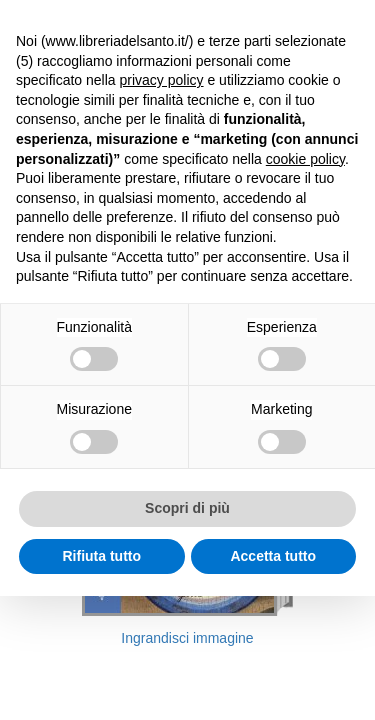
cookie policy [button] (305, 159)
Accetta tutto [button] (273, 556)
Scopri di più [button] (187, 508)
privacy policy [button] (162, 80)
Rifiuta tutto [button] (101, 556)
